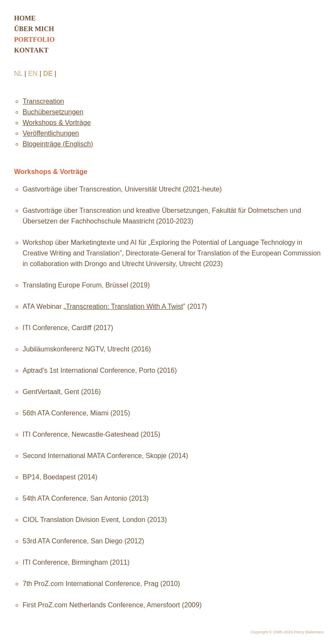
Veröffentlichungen (51, 133)
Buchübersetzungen (53, 112)
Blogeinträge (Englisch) (58, 144)
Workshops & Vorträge (57, 123)
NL (18, 74)
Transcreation (43, 101)
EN (33, 74)
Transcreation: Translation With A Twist (124, 306)
